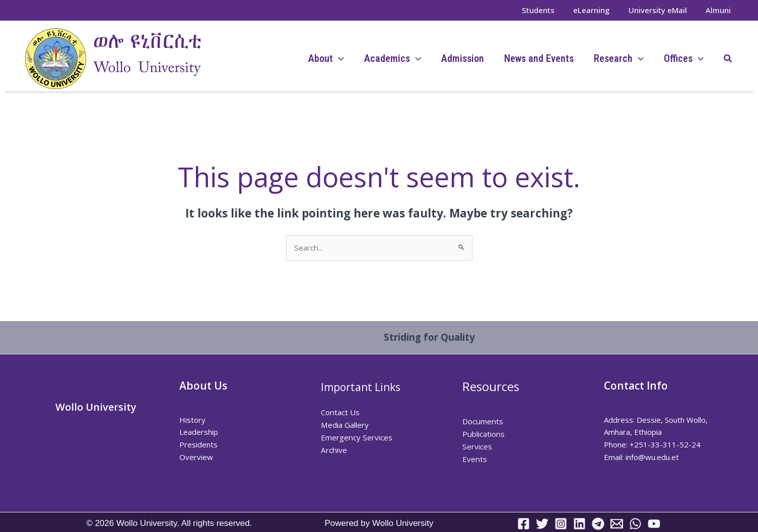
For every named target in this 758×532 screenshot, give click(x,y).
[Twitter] (542, 523)
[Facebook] (524, 523)
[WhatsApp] (635, 523)
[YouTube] (654, 523)
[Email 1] (617, 523)
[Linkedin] (579, 523)
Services (477, 446)
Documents (482, 421)
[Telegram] (598, 523)
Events (474, 459)
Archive (333, 449)
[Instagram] (561, 523)
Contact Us (340, 412)
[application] (338, 58)
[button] (728, 59)
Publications (483, 434)
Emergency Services (356, 437)
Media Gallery (344, 425)
